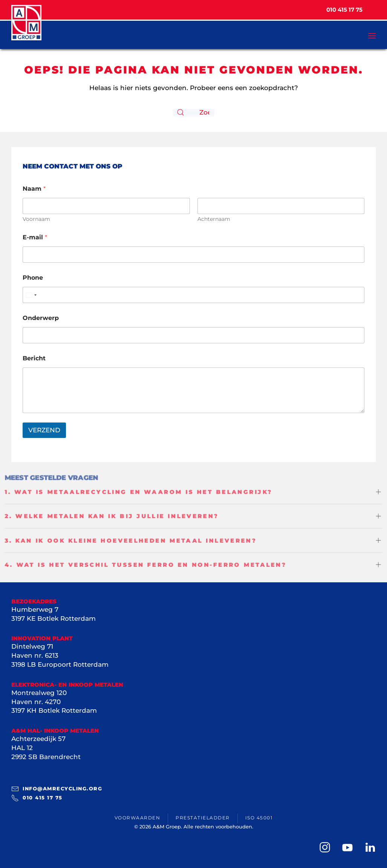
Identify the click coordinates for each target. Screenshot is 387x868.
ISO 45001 (259, 818)
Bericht (34, 358)
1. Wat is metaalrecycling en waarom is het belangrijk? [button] (137, 491)
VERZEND (44, 430)
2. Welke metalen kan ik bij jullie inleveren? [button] (110, 516)
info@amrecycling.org (57, 789)
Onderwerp (41, 318)
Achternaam (214, 219)
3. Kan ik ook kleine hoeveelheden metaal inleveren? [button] (129, 540)
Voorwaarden (138, 818)
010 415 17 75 (37, 798)
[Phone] (193, 295)
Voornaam (36, 219)
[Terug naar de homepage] (26, 23)
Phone (33, 278)
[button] (372, 24)
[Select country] (31, 295)
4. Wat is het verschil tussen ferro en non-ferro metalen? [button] (144, 565)
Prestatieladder (203, 818)
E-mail (35, 237)
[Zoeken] (194, 113)
